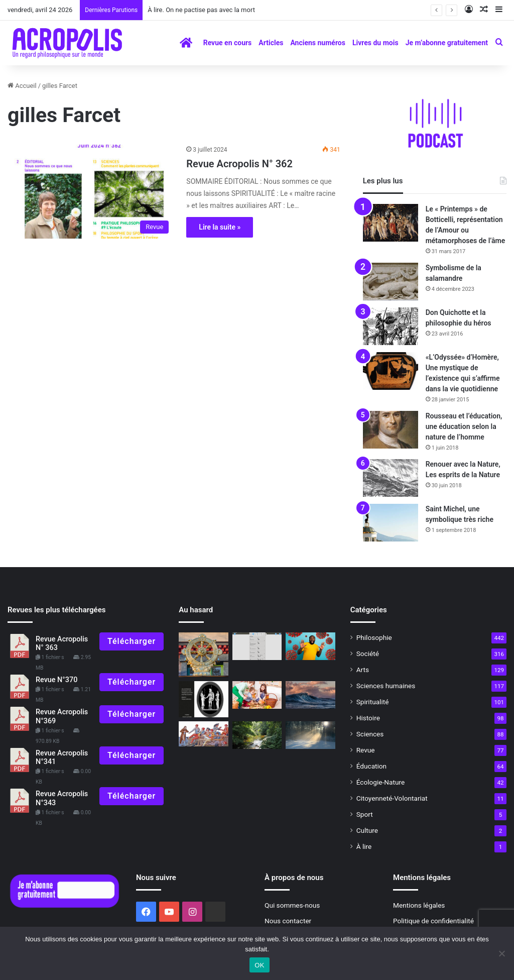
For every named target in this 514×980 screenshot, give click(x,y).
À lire (364, 846)
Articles (271, 43)
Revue (366, 750)
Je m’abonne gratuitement (447, 43)
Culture (367, 830)
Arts (363, 670)
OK (259, 965)
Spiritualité (373, 702)
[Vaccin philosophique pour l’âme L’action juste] (203, 655)
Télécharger (132, 641)
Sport (365, 814)
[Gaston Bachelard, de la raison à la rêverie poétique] (310, 735)
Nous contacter (288, 921)
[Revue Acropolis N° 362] (91, 192)
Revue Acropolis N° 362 (239, 164)
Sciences (370, 734)
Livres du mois (375, 43)
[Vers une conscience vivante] (310, 695)
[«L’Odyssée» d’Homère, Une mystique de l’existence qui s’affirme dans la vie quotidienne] (391, 371)
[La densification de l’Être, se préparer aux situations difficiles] (203, 699)
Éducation (372, 766)
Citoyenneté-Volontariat (392, 798)
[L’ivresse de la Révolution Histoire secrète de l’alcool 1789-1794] (203, 734)
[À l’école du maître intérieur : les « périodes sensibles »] (257, 695)
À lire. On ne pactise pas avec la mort (201, 10)
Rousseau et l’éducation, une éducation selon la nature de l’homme (464, 426)
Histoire (368, 718)
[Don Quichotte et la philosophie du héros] (391, 326)
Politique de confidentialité (433, 921)
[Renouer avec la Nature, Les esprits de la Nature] (391, 478)
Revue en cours (228, 43)
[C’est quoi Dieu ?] (257, 735)
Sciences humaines (386, 686)
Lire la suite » (220, 227)
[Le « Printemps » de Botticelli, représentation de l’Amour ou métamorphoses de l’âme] (391, 223)
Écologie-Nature (380, 782)
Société (368, 654)
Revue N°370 (56, 680)
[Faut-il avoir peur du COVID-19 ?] (310, 646)
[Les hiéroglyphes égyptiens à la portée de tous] (257, 646)
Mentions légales (419, 905)
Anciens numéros (318, 43)
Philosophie (374, 637)
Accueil (22, 86)
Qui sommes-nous (292, 905)
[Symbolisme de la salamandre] (391, 282)
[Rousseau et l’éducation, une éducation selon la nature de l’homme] (391, 430)
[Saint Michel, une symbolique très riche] (391, 523)
